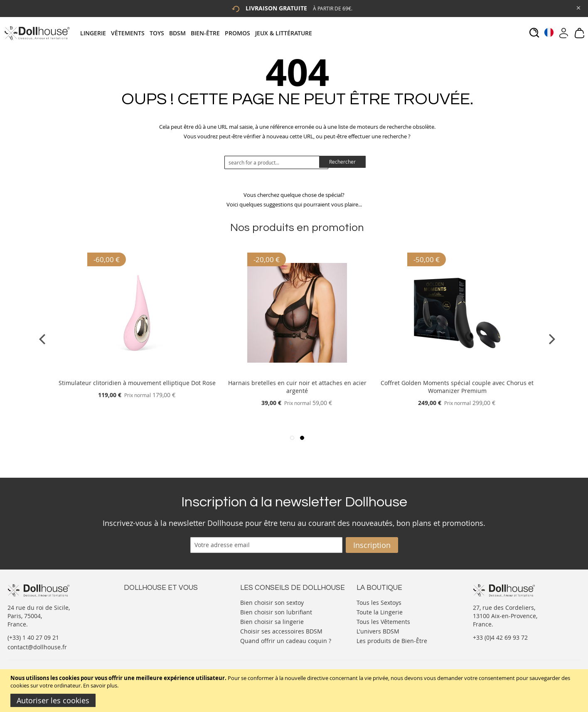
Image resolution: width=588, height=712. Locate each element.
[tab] (199, 33)
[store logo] (37, 33)
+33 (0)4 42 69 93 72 (500, 637)
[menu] (199, 33)
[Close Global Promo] (578, 7)
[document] (295, 691)
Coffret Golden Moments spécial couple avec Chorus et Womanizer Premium (457, 387)
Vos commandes (146, 627)
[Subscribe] (372, 545)
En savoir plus (100, 685)
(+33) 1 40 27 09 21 (33, 637)
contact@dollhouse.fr (37, 647)
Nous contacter (145, 602)
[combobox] (276, 162)
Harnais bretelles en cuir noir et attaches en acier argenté (297, 387)
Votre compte (142, 610)
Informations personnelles (161, 618)
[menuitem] (96, 33)
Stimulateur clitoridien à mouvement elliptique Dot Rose (137, 383)
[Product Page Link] (137, 373)
